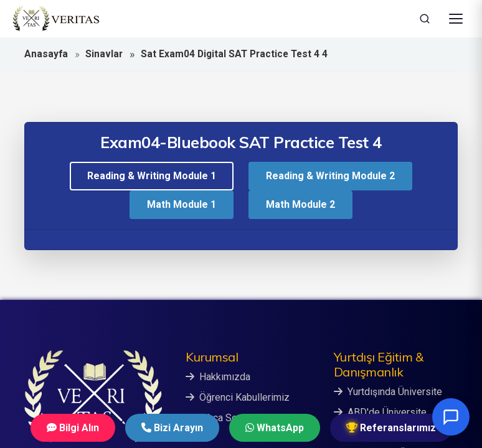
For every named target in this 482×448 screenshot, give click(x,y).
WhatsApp (275, 428)
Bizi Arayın (172, 428)
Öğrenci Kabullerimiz (238, 397)
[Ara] (425, 19)
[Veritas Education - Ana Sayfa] (56, 19)
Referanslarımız (391, 428)
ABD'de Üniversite (380, 412)
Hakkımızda (218, 377)
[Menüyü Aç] (456, 19)
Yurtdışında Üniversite (388, 392)
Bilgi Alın (73, 428)
